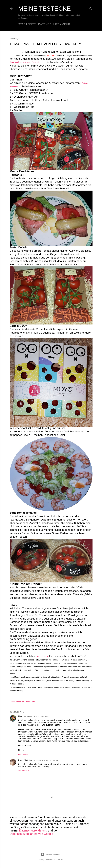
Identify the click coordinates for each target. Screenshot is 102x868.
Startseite (27, 24)
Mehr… (67, 24)
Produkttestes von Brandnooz (27, 62)
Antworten (24, 754)
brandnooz (42, 656)
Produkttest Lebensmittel (25, 701)
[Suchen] (91, 8)
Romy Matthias (25, 760)
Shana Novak (58, 860)
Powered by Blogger (51, 854)
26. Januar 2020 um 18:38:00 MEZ (46, 760)
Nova (21, 716)
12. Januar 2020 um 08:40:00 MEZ (37, 716)
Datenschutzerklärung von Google (31, 834)
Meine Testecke (45, 9)
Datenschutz (49, 24)
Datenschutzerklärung (33, 830)
